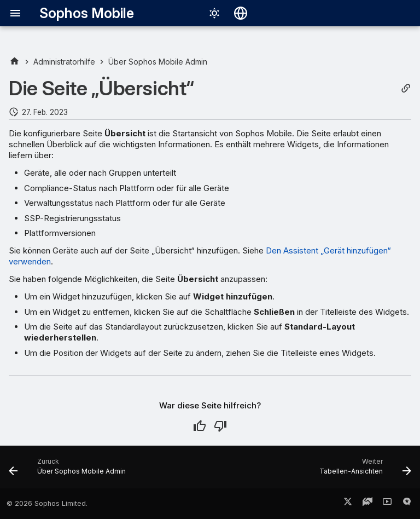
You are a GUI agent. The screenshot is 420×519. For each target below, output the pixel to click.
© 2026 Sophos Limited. (47, 503)
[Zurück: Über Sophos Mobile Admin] (69, 470)
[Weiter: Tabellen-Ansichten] (363, 470)
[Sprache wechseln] (241, 13)
